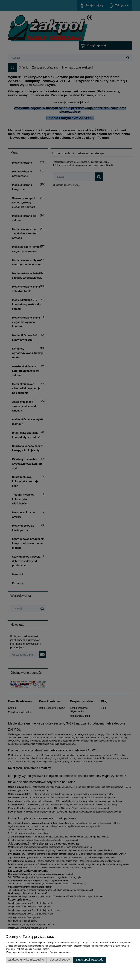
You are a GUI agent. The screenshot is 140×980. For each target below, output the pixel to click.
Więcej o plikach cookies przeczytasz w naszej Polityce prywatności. (38, 952)
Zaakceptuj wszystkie (90, 960)
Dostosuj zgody (60, 960)
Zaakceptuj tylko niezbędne (26, 960)
